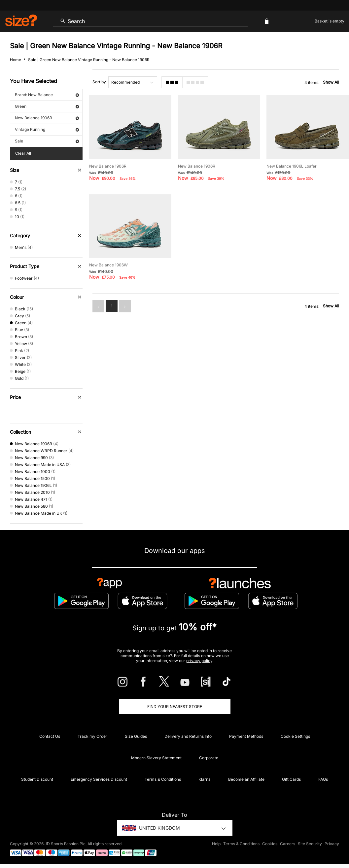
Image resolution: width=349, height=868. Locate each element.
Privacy (332, 844)
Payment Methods (246, 736)
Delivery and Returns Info (188, 736)
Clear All (23, 153)
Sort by (99, 82)
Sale (47, 141)
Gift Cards (291, 779)
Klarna (205, 779)
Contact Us (50, 736)
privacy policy (199, 661)
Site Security (310, 844)
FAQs (323, 779)
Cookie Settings (295, 736)
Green (47, 106)
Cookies (270, 844)
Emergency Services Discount (99, 779)
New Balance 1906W (108, 265)
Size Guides (136, 736)
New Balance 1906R (47, 118)
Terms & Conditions (163, 779)
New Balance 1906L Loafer (292, 166)
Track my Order (92, 736)
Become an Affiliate (246, 779)
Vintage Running (47, 129)
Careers (288, 844)
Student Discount (37, 779)
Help (216, 844)
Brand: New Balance (47, 95)
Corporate (209, 758)
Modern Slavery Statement (156, 758)
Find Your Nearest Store (175, 707)
